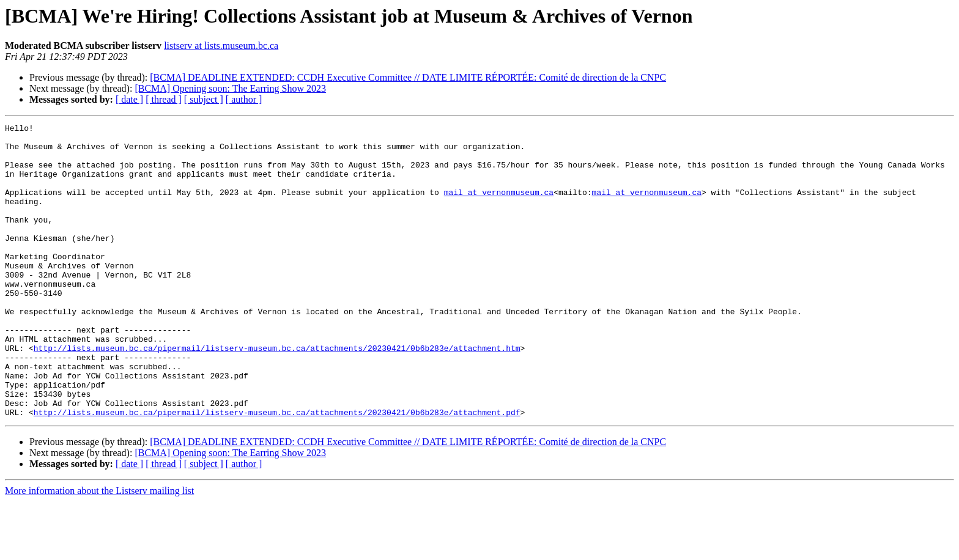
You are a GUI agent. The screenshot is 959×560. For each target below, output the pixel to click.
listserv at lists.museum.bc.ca (221, 46)
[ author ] (244, 99)
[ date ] (129, 99)
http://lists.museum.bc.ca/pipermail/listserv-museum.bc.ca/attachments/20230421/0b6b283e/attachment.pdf (277, 471)
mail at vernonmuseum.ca (499, 207)
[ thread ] (164, 99)
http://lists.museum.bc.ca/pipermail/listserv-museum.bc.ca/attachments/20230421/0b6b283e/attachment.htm (277, 394)
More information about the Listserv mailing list (99, 549)
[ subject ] (204, 99)
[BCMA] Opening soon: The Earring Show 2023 (230, 88)
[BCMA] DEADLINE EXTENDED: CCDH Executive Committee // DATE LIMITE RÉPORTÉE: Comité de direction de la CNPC (408, 77)
